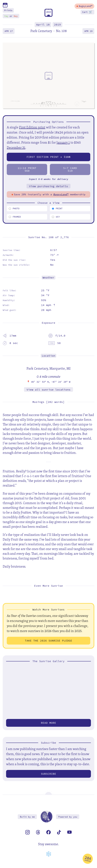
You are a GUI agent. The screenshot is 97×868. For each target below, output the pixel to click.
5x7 (56, 217)
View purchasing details (48, 186)
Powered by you (68, 817)
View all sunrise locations (48, 390)
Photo (14, 209)
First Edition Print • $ (48, 157)
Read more (48, 723)
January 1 (63, 142)
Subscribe (48, 774)
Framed (15, 217)
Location (48, 356)
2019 (57, 25)
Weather (48, 278)
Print (57, 209)
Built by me (27, 817)
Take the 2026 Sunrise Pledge (48, 641)
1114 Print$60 (27, 169)
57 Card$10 (70, 169)
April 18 (43, 25)
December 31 (16, 147)
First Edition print (32, 127)
